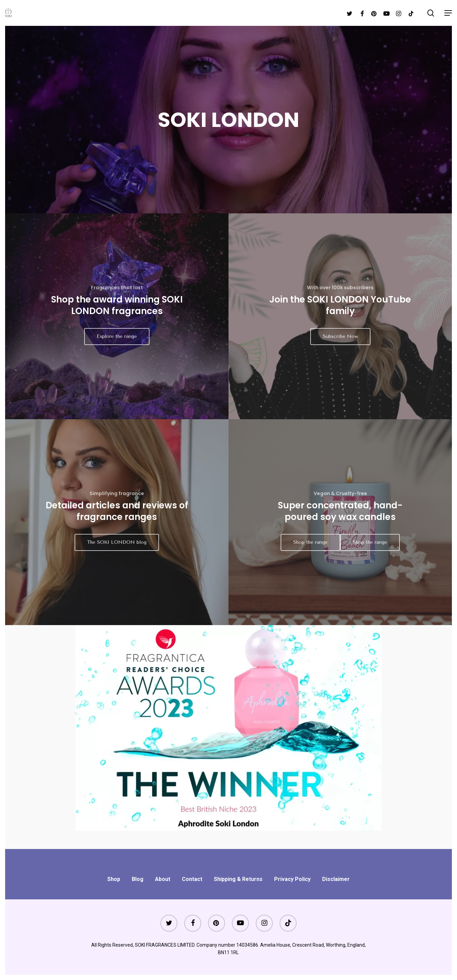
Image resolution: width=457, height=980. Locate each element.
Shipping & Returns (238, 879)
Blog (138, 879)
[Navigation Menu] (448, 13)
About (163, 879)
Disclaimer (336, 879)
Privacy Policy (292, 879)
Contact (192, 879)
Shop (114, 879)
